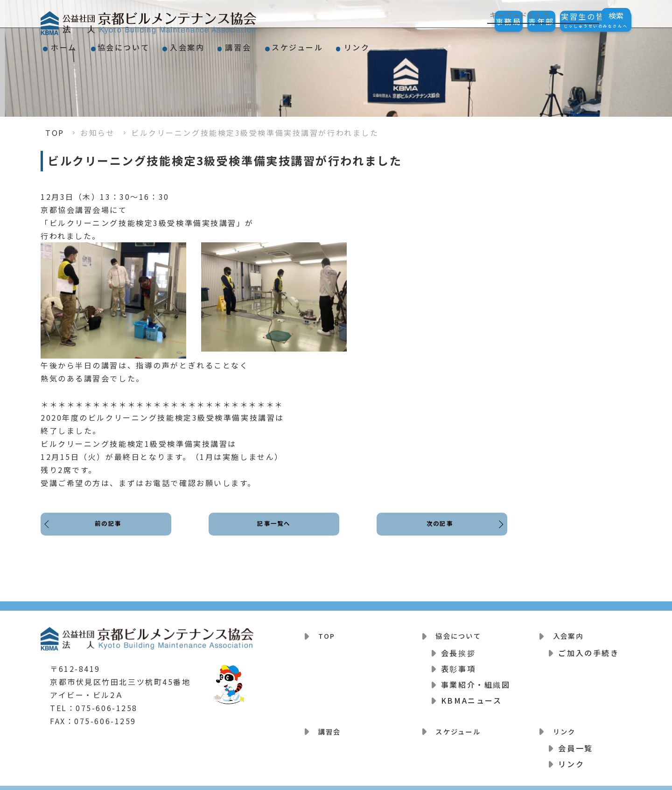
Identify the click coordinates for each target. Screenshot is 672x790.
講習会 (290, 44)
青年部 (517, 21)
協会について (146, 44)
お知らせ (98, 133)
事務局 (467, 21)
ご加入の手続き (588, 648)
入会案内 (224, 44)
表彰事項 (458, 664)
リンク (439, 44)
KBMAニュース (471, 696)
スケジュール (364, 44)
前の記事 (111, 532)
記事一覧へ (274, 532)
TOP (55, 133)
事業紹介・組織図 (476, 680)
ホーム (71, 44)
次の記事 (437, 532)
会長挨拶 (458, 648)
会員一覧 (575, 739)
